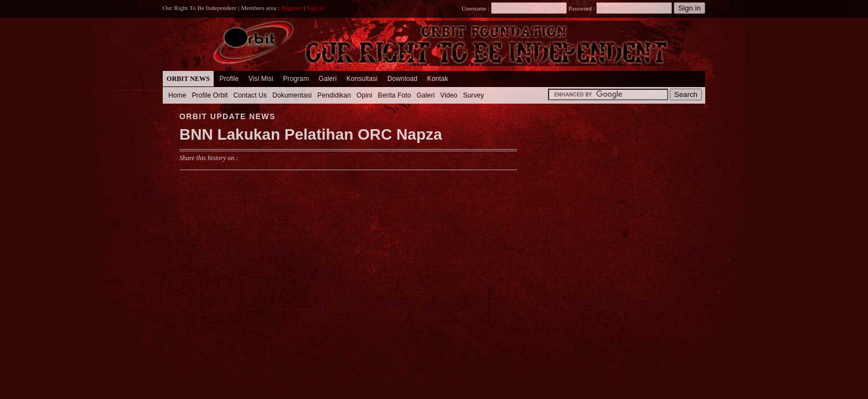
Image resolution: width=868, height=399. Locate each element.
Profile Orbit (210, 95)
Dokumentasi (292, 95)
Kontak (438, 79)
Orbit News (188, 79)
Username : (514, 8)
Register (292, 8)
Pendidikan (334, 95)
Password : (582, 8)
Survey (473, 95)
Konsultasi (362, 79)
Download (402, 79)
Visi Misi (261, 79)
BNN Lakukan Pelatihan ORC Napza (311, 134)
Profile (229, 79)
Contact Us (250, 95)
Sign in (316, 8)
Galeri (327, 79)
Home (177, 95)
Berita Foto (395, 95)
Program (296, 79)
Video (449, 95)
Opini (365, 95)
